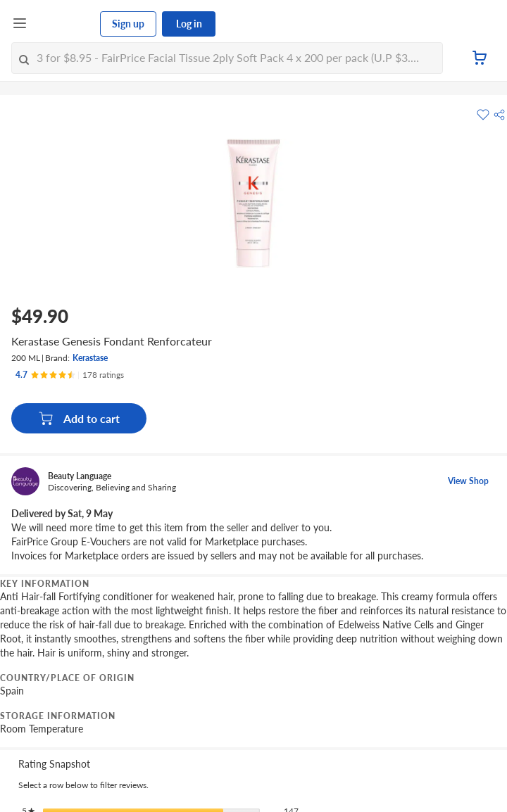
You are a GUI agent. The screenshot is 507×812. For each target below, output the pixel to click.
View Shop (468, 481)
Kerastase (90, 358)
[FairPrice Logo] (64, 24)
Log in (189, 24)
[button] (499, 115)
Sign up (128, 24)
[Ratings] (70, 375)
